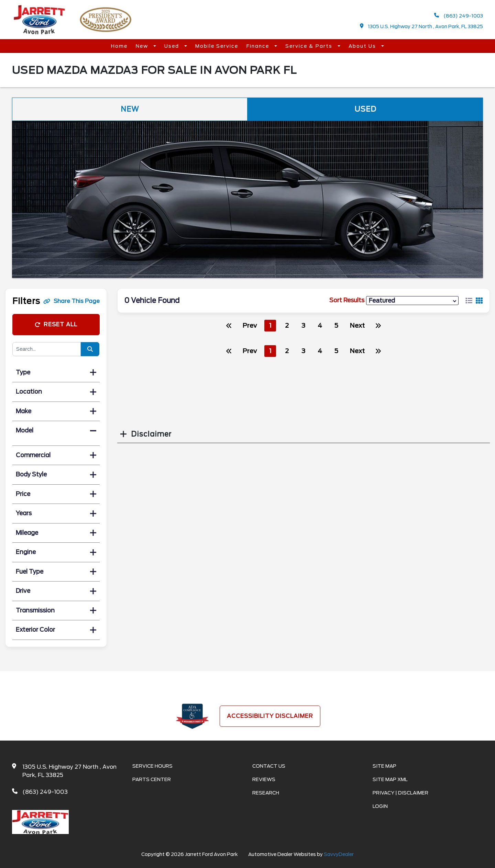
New (143, 46)
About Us (363, 46)
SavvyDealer (339, 854)
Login (380, 806)
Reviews (264, 779)
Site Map (384, 766)
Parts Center (152, 779)
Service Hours (152, 766)
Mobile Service (217, 46)
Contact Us (269, 766)
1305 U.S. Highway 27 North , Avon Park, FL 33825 (422, 26)
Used (173, 46)
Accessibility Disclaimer (270, 716)
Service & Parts (310, 46)
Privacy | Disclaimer (400, 793)
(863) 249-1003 (459, 16)
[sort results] (412, 300)
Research (266, 793)
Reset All (56, 324)
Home (119, 46)
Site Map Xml (390, 779)
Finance (259, 46)
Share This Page (71, 301)
